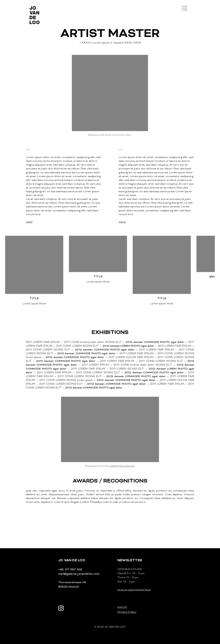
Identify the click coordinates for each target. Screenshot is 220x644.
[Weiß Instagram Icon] (61, 608)
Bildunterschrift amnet (110, 466)
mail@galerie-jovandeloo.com (79, 574)
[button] (184, 8)
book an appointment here (134, 590)
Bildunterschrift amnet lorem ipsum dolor (110, 135)
